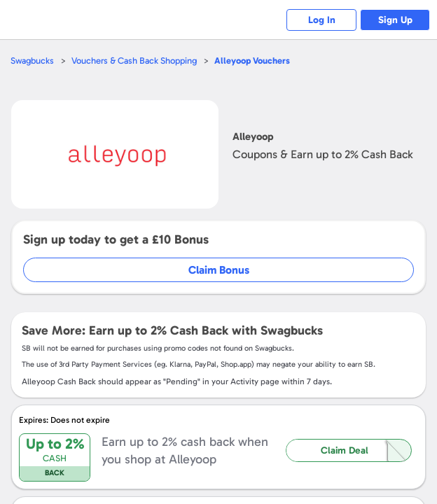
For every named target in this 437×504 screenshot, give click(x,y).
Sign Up (395, 20)
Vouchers (252, 61)
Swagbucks (32, 61)
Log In (322, 20)
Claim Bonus (219, 270)
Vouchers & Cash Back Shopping (134, 61)
